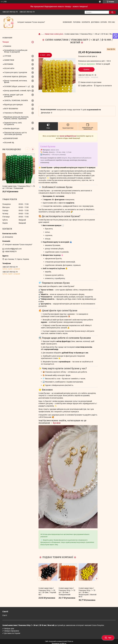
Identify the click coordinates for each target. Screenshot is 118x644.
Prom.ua (70, 641)
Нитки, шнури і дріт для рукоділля (14, 96)
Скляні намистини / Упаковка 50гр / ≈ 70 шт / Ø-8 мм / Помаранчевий (67, 591)
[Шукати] (112, 12)
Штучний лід (9, 143)
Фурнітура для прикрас (14, 105)
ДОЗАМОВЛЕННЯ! (11, 138)
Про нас (111, 22)
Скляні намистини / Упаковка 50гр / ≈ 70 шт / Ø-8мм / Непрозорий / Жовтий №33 (87, 592)
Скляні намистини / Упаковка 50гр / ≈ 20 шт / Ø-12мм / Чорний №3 (47, 591)
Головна (77, 22)
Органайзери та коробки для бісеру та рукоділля (16, 51)
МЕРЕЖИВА (9, 64)
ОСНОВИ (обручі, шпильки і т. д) (17, 86)
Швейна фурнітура (12, 129)
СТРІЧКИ (8, 56)
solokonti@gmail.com (13, 249)
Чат (108, 638)
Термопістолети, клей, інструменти (13, 124)
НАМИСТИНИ (9, 60)
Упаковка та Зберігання (13, 113)
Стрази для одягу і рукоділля (16, 72)
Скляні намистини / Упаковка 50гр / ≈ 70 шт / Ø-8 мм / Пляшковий (19, 187)
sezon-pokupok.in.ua (68, 136)
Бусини (57, 423)
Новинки (8, 46)
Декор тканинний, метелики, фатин (16, 82)
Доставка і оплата (99, 22)
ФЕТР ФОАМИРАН (11, 109)
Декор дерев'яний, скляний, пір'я (17, 91)
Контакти (86, 22)
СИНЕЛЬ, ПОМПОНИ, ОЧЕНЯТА (16, 101)
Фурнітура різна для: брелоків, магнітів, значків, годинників (16, 118)
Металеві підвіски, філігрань (15, 77)
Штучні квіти (9, 68)
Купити (86, 69)
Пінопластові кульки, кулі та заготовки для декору (15, 134)
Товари (6, 42)
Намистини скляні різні (54, 34)
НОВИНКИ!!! (67, 22)
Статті (5, 615)
